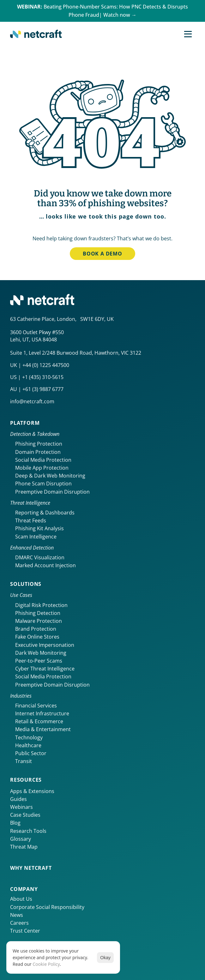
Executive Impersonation (45, 645)
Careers (19, 923)
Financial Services (36, 706)
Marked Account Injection (45, 565)
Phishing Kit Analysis (39, 528)
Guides (18, 799)
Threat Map (24, 847)
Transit (24, 761)
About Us (21, 899)
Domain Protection (38, 452)
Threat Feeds (31, 520)
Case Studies (25, 815)
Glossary (21, 839)
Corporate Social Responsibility (47, 907)
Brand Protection (36, 629)
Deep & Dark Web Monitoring (50, 476)
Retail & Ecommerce (39, 721)
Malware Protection (39, 621)
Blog (15, 823)
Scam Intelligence (36, 537)
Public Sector (31, 753)
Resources (26, 780)
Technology (29, 737)
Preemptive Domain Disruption (52, 492)
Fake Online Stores (37, 637)
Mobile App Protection (42, 468)
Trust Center (25, 931)
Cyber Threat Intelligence (45, 669)
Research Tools (28, 831)
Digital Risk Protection (41, 605)
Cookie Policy (46, 964)
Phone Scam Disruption (43, 484)
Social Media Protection (43, 460)
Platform (25, 423)
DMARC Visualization (40, 557)
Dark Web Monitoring (41, 653)
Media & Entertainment (43, 729)
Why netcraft (31, 868)
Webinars (21, 807)
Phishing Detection (38, 613)
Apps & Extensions (32, 791)
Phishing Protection (39, 444)
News (17, 915)
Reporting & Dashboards (45, 513)
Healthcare (28, 745)
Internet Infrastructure (42, 713)
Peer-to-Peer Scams (39, 661)
